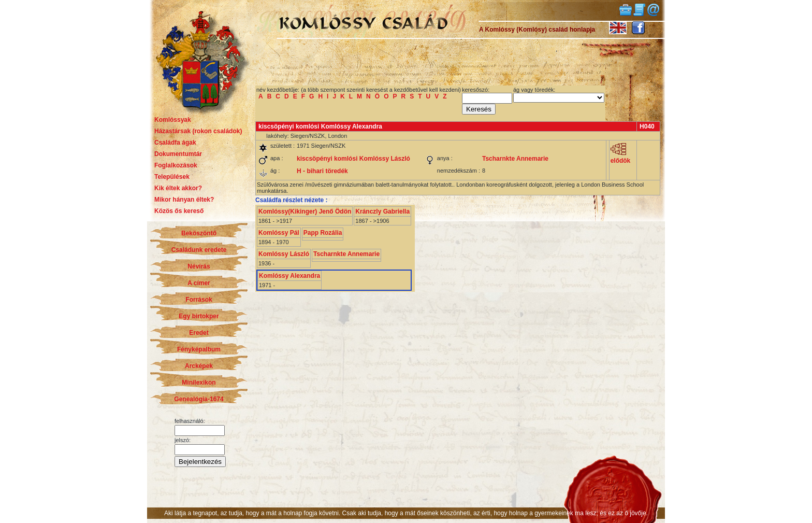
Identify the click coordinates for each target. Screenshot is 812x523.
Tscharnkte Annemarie (515, 159)
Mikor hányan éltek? (184, 200)
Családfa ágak (175, 143)
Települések (172, 177)
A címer (199, 283)
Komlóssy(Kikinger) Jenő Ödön (305, 211)
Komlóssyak (173, 120)
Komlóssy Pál (279, 233)
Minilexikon (199, 383)
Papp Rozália (323, 233)
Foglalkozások (176, 165)
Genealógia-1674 (199, 399)
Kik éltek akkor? (178, 188)
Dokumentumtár (178, 154)
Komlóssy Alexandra (289, 276)
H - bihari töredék (322, 171)
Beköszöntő (199, 233)
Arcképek (199, 366)
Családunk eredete (199, 250)
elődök (621, 158)
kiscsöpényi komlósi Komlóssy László (353, 159)
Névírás (199, 266)
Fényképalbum (199, 349)
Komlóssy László (284, 254)
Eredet (199, 333)
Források (199, 300)
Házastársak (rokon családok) (198, 131)
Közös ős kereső (179, 211)
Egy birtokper (199, 316)
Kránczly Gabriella (382, 211)
